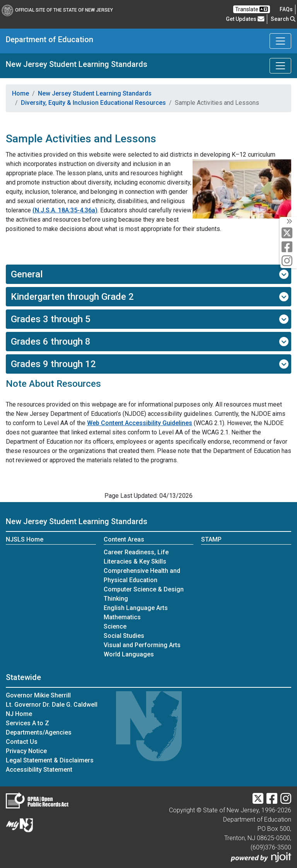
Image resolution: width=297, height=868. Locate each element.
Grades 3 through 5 (150, 319)
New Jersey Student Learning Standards (77, 64)
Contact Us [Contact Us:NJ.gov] (22, 742)
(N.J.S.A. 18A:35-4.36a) (65, 210)
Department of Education (49, 39)
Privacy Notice (26, 751)
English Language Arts (136, 608)
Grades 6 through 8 (150, 342)
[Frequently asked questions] (286, 9)
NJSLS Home (25, 539)
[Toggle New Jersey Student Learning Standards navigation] (280, 66)
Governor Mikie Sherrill (38, 695)
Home (20, 93)
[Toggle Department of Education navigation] (280, 41)
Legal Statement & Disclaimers (50, 760)
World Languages (129, 654)
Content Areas (124, 539)
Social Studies (124, 636)
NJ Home (19, 714)
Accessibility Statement (39, 770)
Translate (252, 9)
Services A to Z (27, 723)
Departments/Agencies (39, 732)
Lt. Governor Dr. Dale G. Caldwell (52, 705)
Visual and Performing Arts (142, 645)
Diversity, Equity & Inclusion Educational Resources (93, 103)
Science (115, 626)
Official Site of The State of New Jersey (57, 10)
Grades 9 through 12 (150, 364)
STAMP (211, 539)
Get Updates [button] (245, 19)
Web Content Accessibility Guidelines (140, 423)
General (150, 274)
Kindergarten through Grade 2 (150, 297)
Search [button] (283, 19)
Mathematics (122, 617)
